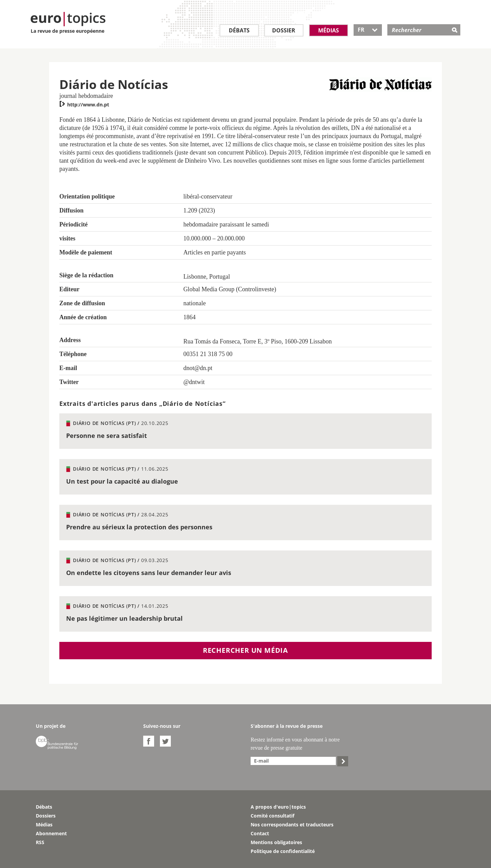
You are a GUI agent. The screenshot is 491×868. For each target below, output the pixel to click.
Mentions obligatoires (276, 842)
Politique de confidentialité (283, 851)
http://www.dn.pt (84, 105)
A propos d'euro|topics (278, 807)
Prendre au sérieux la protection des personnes (139, 527)
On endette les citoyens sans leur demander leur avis (149, 573)
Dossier (284, 30)
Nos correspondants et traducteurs (292, 825)
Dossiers (46, 816)
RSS (40, 842)
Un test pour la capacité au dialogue (122, 481)
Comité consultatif (272, 816)
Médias (329, 30)
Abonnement (51, 833)
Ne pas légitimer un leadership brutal (124, 618)
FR (368, 30)
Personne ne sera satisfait (107, 436)
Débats (239, 30)
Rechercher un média (245, 650)
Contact (260, 833)
